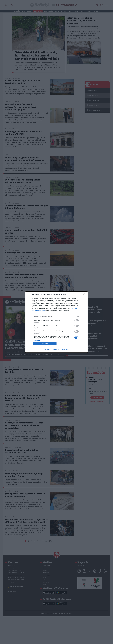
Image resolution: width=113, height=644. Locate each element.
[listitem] (56, 317)
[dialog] (56, 322)
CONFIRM (45, 344)
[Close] (84, 295)
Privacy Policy (66, 349)
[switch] (77, 320)
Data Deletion (47, 349)
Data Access (56, 349)
